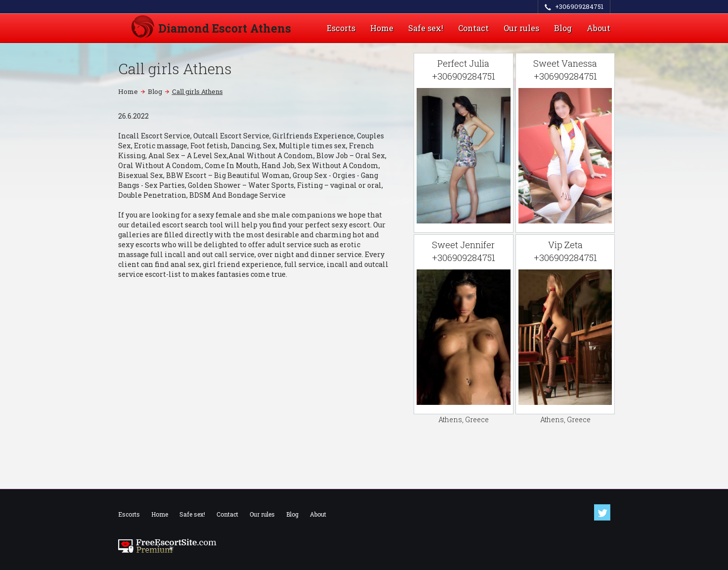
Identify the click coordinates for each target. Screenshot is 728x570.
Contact (473, 28)
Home (382, 28)
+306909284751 (579, 6)
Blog (563, 28)
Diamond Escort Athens (225, 28)
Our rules (521, 28)
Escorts (341, 28)
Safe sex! (426, 28)
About (599, 28)
